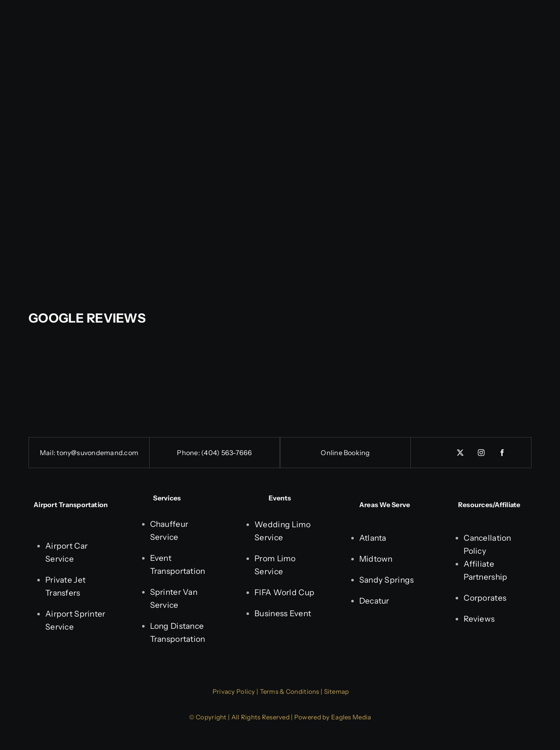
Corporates (485, 598)
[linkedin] (440, 450)
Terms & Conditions (290, 691)
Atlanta (373, 538)
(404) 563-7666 (227, 453)
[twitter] (461, 453)
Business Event (283, 613)
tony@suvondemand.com (97, 453)
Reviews (479, 619)
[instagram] (482, 453)
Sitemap (337, 691)
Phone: (189, 453)
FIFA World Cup (284, 592)
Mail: (48, 453)
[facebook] (503, 453)
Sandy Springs (387, 580)
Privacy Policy (234, 691)
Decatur (374, 601)
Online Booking (345, 453)
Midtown (376, 559)
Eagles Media (351, 717)
